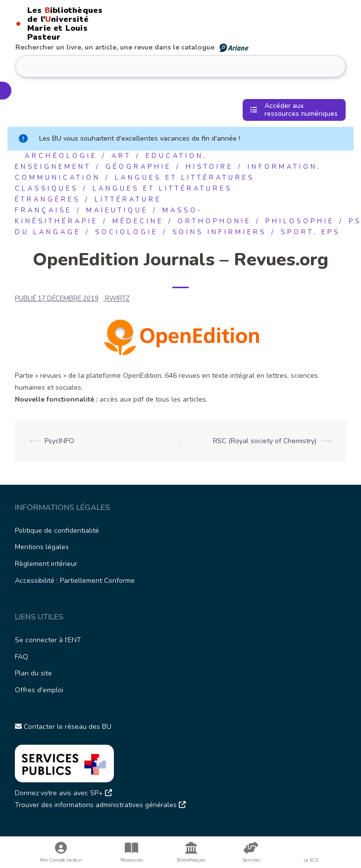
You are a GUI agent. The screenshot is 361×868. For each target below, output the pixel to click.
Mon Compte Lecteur (61, 852)
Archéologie (61, 156)
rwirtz (117, 299)
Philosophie (300, 221)
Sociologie (127, 232)
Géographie (138, 167)
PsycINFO (59, 441)
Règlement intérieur (46, 564)
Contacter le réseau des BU (63, 727)
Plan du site (33, 673)
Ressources (131, 852)
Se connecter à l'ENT (48, 640)
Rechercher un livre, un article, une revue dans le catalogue (132, 47)
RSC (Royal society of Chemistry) (265, 441)
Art (121, 156)
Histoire (209, 167)
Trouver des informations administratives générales (100, 805)
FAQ (22, 657)
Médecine (138, 221)
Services (251, 852)
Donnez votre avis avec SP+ (63, 793)
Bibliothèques (191, 852)
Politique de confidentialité (57, 531)
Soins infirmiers (219, 232)
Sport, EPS (310, 232)
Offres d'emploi (39, 690)
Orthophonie (214, 221)
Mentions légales (42, 547)
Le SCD (311, 860)
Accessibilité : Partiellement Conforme (75, 581)
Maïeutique (117, 210)
